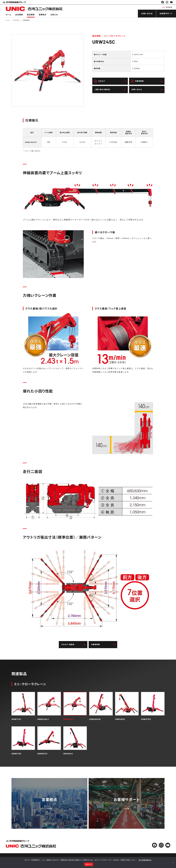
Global (167, 7)
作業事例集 (147, 81)
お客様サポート (166, 13)
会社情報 (19, 15)
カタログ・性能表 (73, 644)
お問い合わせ (147, 13)
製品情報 (31, 15)
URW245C (26, 20)
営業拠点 (43, 15)
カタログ (110, 81)
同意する (89, 864)
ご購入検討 (110, 89)
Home (8, 20)
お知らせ (54, 15)
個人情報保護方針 (145, 860)
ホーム (8, 15)
